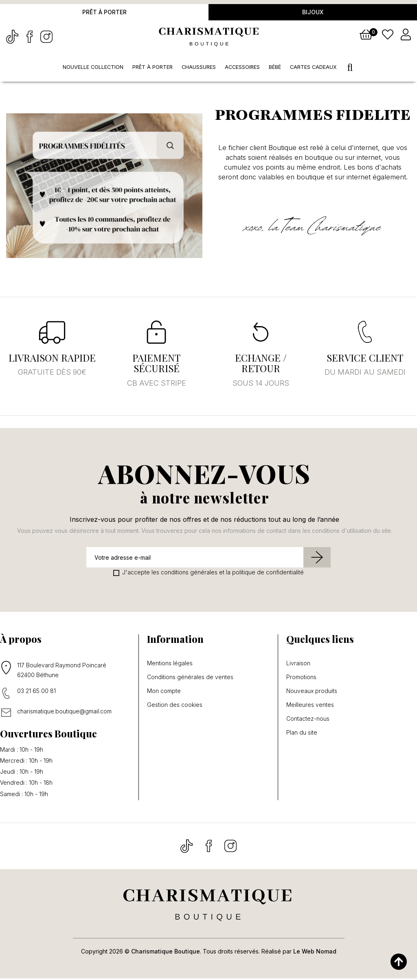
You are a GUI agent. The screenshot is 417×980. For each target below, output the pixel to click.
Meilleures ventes (310, 706)
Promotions (301, 679)
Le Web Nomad (315, 953)
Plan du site (302, 734)
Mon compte (164, 693)
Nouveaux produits (312, 693)
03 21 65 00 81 (36, 692)
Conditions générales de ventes (190, 679)
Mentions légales (170, 665)
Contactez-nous (308, 720)
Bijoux (313, 13)
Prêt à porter (104, 13)
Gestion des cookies (175, 706)
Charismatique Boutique (166, 953)
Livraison (298, 665)
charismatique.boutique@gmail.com (64, 713)
